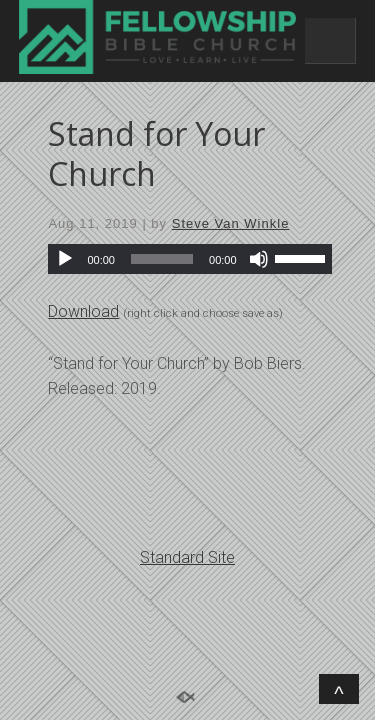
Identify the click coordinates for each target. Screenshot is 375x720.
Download (83, 311)
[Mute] (259, 259)
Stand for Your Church (156, 153)
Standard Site (187, 557)
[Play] (65, 259)
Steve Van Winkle (231, 223)
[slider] (162, 259)
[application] (189, 259)
